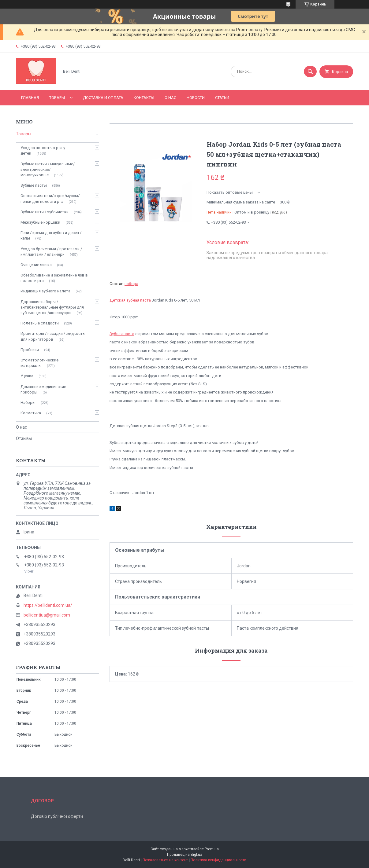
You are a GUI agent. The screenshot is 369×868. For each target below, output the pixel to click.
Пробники (30, 350)
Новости (196, 98)
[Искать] (310, 71)
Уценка (27, 376)
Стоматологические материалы (39, 363)
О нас (170, 98)
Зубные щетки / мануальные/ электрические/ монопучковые (48, 169)
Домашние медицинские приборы (43, 389)
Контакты (144, 98)
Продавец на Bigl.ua (185, 855)
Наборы (28, 403)
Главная (30, 98)
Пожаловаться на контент (165, 860)
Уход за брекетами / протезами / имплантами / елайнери (51, 252)
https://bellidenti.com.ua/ (48, 605)
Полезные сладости (40, 323)
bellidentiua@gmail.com (47, 615)
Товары (57, 98)
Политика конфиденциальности (218, 860)
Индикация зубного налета (45, 291)
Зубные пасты (34, 185)
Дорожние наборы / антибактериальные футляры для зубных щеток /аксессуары (52, 307)
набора (131, 284)
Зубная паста (122, 334)
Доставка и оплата (103, 98)
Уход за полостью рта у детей (43, 150)
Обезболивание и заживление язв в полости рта (54, 278)
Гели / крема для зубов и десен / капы (51, 235)
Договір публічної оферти (57, 816)
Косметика (31, 413)
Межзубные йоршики (40, 222)
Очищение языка (36, 265)
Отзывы (24, 438)
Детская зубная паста (130, 300)
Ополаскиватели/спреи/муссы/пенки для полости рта (50, 198)
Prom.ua (212, 849)
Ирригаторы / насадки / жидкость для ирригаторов (53, 336)
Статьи (222, 98)
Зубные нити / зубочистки (45, 212)
